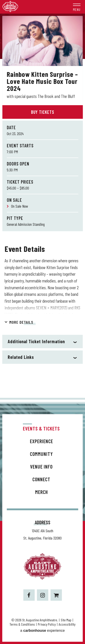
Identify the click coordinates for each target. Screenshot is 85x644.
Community (41, 454)
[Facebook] (29, 595)
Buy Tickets (43, 112)
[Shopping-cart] (56, 595)
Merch (41, 492)
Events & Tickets (41, 428)
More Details (21, 322)
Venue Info (41, 467)
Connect (41, 479)
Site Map (66, 620)
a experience (42, 631)
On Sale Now (20, 206)
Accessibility (67, 624)
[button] (77, 7)
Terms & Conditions (22, 624)
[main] (42, 206)
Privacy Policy (47, 624)
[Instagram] (43, 595)
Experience (41, 441)
